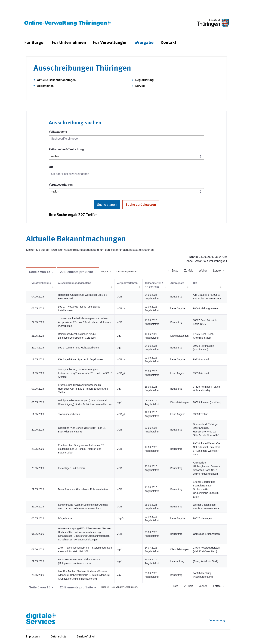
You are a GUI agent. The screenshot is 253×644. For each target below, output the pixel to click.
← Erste (173, 271)
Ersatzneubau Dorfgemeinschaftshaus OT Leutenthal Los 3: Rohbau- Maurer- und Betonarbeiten (81, 449)
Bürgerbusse (65, 518)
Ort (51, 167)
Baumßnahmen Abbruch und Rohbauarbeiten (83, 489)
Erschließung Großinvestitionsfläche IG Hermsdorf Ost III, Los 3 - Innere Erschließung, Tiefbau (84, 389)
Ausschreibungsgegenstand (75, 283)
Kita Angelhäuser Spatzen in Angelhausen (81, 359)
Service (140, 86)
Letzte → (219, 271)
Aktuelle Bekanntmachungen (56, 80)
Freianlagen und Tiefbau (71, 468)
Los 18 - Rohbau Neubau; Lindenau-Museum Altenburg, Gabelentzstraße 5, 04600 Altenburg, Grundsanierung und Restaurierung (84, 575)
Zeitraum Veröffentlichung (66, 149)
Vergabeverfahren (61, 185)
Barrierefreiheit (86, 637)
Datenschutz (58, 637)
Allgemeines (45, 86)
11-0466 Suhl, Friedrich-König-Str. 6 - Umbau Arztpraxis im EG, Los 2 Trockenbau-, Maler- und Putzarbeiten (85, 322)
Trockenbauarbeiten (69, 414)
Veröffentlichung (41, 283)
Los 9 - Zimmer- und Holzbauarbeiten (78, 348)
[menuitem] (35, 43)
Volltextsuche (58, 132)
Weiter (203, 271)
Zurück (188, 271)
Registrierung (144, 80)
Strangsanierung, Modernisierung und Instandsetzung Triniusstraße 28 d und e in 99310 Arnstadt (85, 373)
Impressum (33, 637)
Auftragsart (177, 283)
